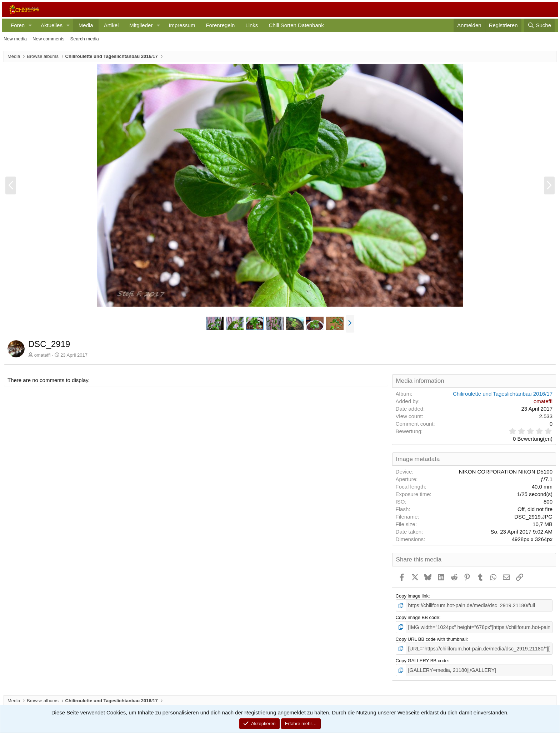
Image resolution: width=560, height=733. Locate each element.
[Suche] (539, 25)
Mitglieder (141, 25)
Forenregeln (220, 25)
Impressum (182, 25)
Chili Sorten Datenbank (296, 25)
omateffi (42, 355)
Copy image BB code (417, 617)
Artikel (111, 25)
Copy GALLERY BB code (422, 658)
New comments (49, 39)
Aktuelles (52, 25)
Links (252, 25)
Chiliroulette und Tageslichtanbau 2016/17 (503, 394)
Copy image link (412, 596)
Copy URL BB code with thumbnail (431, 638)
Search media (85, 39)
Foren (18, 25)
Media (86, 25)
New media (15, 39)
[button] (30, 25)
